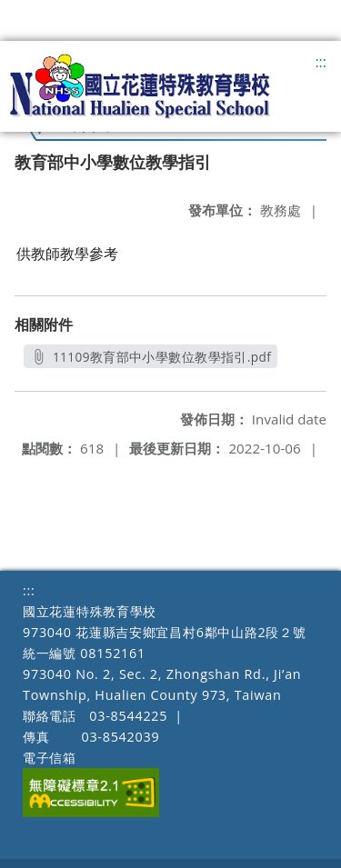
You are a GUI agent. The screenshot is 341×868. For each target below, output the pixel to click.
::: (321, 62)
